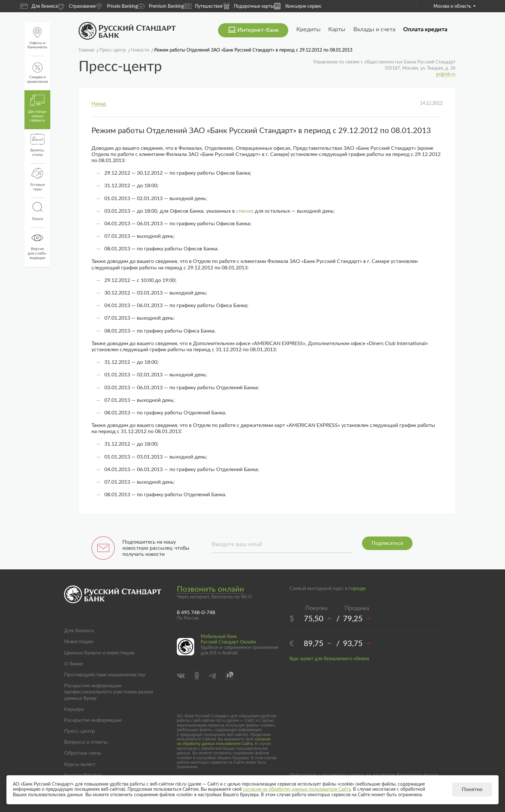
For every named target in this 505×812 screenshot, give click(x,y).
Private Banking (117, 6)
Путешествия (203, 6)
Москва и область (455, 6)
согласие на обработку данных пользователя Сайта (224, 741)
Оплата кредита (425, 30)
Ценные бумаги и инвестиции (99, 653)
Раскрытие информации (93, 720)
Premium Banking (161, 6)
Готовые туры (38, 179)
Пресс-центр (79, 731)
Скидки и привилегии (37, 73)
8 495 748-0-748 (196, 613)
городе (357, 588)
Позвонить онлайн (210, 589)
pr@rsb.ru (446, 74)
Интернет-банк (258, 30)
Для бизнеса (39, 6)
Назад (99, 104)
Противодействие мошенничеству (105, 675)
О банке (74, 664)
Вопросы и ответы (86, 742)
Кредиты (308, 30)
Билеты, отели (38, 145)
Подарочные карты (248, 6)
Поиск (37, 211)
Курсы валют (80, 764)
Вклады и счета (374, 30)
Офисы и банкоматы (37, 38)
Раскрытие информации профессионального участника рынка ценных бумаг (109, 692)
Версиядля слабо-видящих (37, 246)
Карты (337, 30)
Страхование (77, 6)
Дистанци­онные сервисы (38, 109)
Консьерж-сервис (298, 6)
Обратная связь (83, 753)
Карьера (74, 709)
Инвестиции (79, 642)
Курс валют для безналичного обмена (329, 659)
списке (244, 211)
